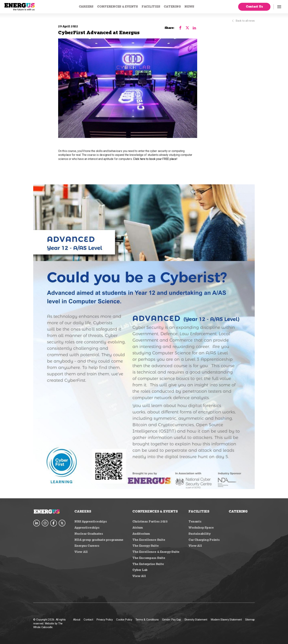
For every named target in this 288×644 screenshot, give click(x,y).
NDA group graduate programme (99, 540)
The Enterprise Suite (148, 564)
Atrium (138, 528)
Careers (86, 6)
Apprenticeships (87, 528)
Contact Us (254, 6)
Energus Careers (87, 546)
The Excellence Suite (149, 540)
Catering (172, 6)
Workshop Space (201, 528)
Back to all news (243, 21)
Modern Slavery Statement (226, 620)
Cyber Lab (140, 570)
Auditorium (141, 534)
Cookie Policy (124, 620)
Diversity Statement (196, 620)
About (77, 620)
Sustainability (200, 534)
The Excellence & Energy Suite (156, 552)
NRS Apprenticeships (91, 521)
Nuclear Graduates (89, 534)
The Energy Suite (145, 546)
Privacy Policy (105, 620)
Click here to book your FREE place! (155, 159)
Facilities (151, 6)
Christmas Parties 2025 (150, 521)
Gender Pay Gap (172, 620)
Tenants (195, 521)
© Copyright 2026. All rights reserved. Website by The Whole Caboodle (49, 623)
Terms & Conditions (147, 620)
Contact (88, 620)
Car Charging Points (204, 540)
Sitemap (250, 620)
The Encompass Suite (149, 558)
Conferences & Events (118, 6)
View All (81, 552)
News (189, 6)
